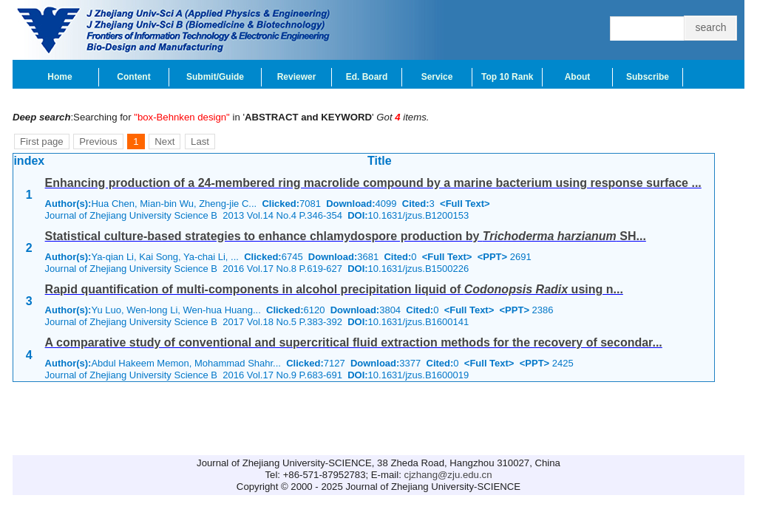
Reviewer (297, 77)
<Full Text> (465, 204)
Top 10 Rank (507, 77)
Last (200, 141)
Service (437, 77)
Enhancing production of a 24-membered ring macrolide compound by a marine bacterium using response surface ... (373, 183)
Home (60, 77)
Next (164, 141)
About (578, 77)
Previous (98, 141)
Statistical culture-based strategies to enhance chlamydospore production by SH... (346, 236)
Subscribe (648, 77)
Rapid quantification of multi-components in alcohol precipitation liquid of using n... (334, 289)
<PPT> (492, 257)
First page (42, 141)
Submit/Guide (215, 77)
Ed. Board (367, 77)
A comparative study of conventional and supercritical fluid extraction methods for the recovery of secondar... (354, 342)
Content (133, 77)
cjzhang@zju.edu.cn (448, 475)
